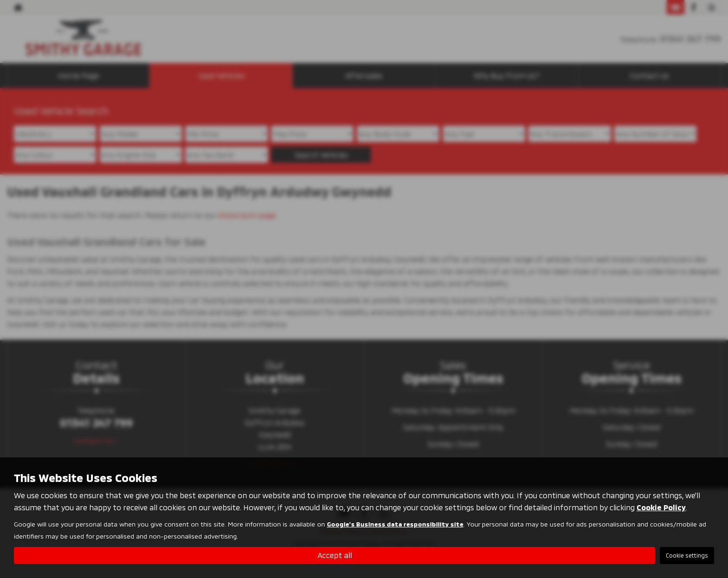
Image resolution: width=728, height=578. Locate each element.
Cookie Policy (661, 507)
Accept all (335, 555)
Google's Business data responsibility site (395, 524)
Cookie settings (687, 555)
